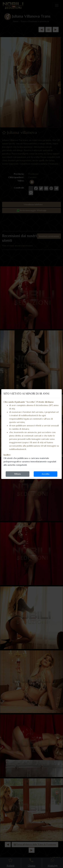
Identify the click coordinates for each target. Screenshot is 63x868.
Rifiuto (18, 474)
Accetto (46, 474)
